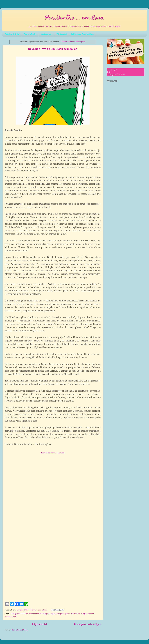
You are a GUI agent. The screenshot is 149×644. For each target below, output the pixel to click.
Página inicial (12, 34)
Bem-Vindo (30, 34)
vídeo (14, 617)
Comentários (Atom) (20, 630)
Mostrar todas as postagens (73, 42)
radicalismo (76, 614)
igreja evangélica (58, 614)
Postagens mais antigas (87, 624)
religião (84, 614)
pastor (68, 614)
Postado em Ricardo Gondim (53, 453)
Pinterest (62, 34)
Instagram (46, 34)
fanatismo (24, 614)
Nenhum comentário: (39, 610)
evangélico (15, 614)
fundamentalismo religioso (40, 614)
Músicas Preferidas (82, 34)
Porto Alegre (112, 70)
